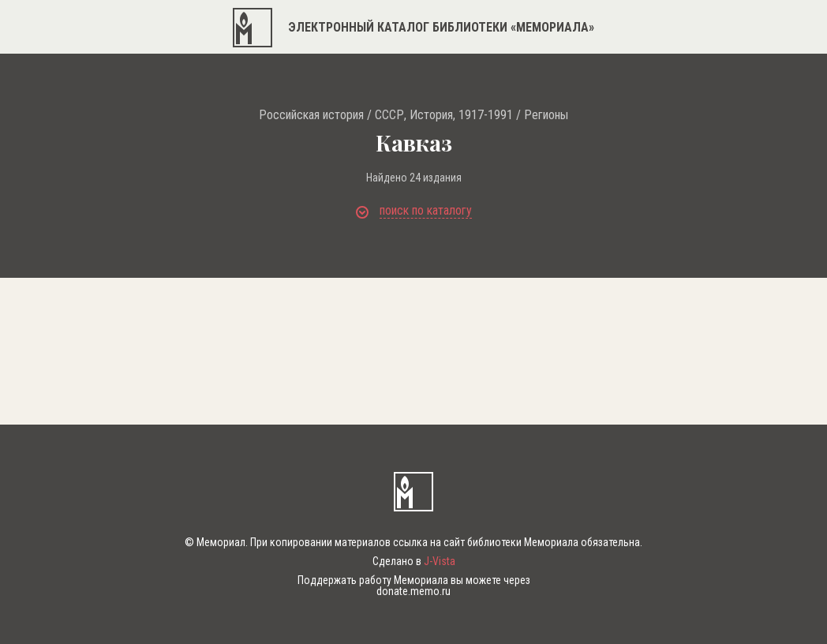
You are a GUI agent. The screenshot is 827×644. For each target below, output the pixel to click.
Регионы (546, 115)
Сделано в (414, 561)
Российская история (311, 115)
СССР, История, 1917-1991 (444, 115)
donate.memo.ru (413, 591)
